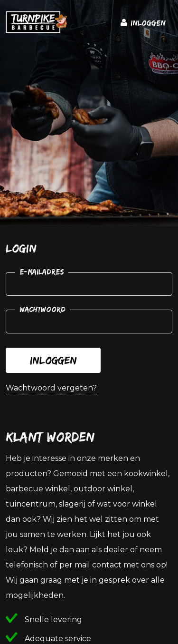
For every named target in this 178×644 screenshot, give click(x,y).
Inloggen (53, 360)
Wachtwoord (42, 309)
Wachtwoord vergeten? (51, 388)
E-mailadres (42, 272)
